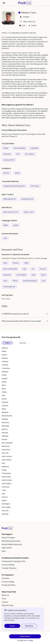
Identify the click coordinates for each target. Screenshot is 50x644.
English (6, 225)
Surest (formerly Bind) (30, 281)
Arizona (4, 355)
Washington (6, 504)
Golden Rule (7, 275)
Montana (5, 433)
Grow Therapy (28, 640)
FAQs (4, 551)
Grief (18, 154)
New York (6, 173)
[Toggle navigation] (4, 3)
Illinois (4, 389)
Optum (43, 275)
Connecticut (6, 368)
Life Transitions (30, 154)
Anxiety (6, 148)
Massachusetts (7, 416)
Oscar (5, 281)
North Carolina (7, 456)
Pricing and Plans (9, 585)
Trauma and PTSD (9, 160)
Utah (3, 494)
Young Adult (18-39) (27, 199)
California (5, 361)
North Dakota (6, 460)
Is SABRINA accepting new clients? (15, 314)
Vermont (5, 497)
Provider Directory (9, 568)
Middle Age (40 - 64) (9, 199)
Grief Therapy (35, 186)
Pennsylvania (6, 473)
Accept (12, 626)
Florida (4, 375)
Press (4, 599)
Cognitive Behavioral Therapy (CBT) (14, 186)
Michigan (5, 419)
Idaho (4, 385)
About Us (5, 595)
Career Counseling (19, 148)
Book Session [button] (25, 636)
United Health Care (9, 287)
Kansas (4, 399)
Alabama (5, 348)
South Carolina (7, 480)
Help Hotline (7, 548)
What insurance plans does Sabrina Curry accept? (21, 321)
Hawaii (4, 382)
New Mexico (6, 450)
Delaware (5, 372)
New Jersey (6, 446)
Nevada (4, 439)
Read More (29, 626)
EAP (33, 269)
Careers (5, 602)
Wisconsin (5, 511)
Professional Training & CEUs (14, 561)
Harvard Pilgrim (21, 275)
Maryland (5, 412)
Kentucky (5, 402)
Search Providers (8, 538)
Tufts (44, 281)
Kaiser (34, 275)
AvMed (26, 263)
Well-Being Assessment (11, 541)
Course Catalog (8, 565)
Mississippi (5, 426)
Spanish (16, 225)
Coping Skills (34, 148)
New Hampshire (7, 443)
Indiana (4, 392)
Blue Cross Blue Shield (10, 269)
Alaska (4, 351)
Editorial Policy (7, 605)
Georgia (4, 378)
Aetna (5, 263)
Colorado (5, 365)
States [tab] (7, 343)
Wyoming (5, 514)
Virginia (17, 173)
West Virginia (6, 507)
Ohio (3, 463)
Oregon (4, 470)
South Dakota (6, 483)
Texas (4, 490)
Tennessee (5, 487)
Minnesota (5, 422)
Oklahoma (5, 466)
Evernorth (43, 269)
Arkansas (5, 358)
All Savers (16, 263)
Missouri (5, 429)
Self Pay (15, 281)
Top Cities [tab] (23, 343)
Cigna (24, 269)
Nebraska (5, 436)
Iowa (3, 395)
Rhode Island (6, 477)
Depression (7, 154)
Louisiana (5, 405)
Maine (4, 409)
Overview (5, 578)
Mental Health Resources (12, 544)
